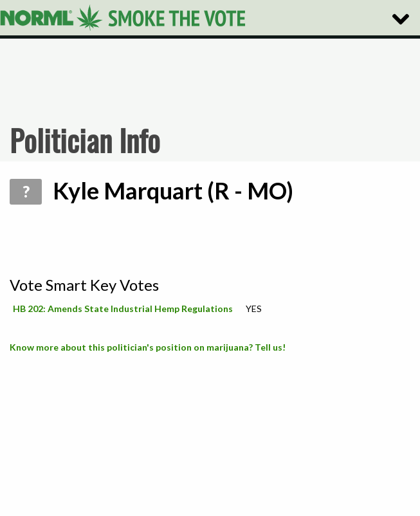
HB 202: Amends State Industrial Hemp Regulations (123, 309)
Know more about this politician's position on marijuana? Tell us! (148, 347)
